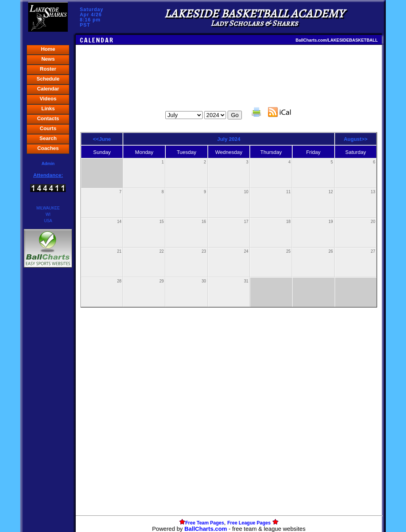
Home (48, 49)
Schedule (48, 79)
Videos (48, 99)
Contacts (48, 118)
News (48, 59)
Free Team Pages (205, 523)
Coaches (48, 148)
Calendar (48, 89)
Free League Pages (249, 523)
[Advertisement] (48, 406)
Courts (48, 128)
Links (48, 109)
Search (48, 138)
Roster (48, 69)
